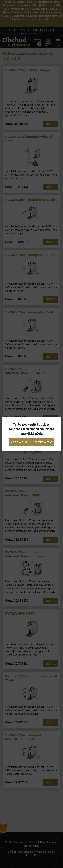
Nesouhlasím (42, 442)
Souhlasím (19, 442)
